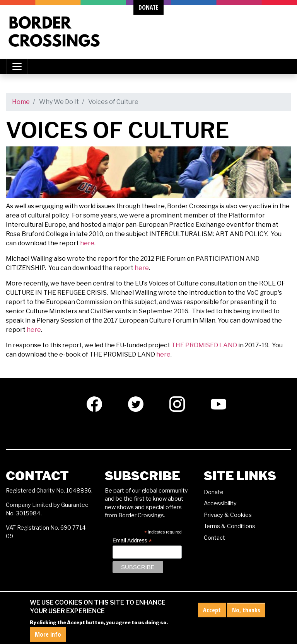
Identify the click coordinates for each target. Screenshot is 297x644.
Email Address (132, 541)
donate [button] (148, 7)
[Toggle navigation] (17, 66)
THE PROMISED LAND (204, 345)
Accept (212, 613)
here (87, 243)
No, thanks (246, 613)
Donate (214, 492)
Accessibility (220, 503)
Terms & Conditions (230, 526)
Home (21, 102)
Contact (214, 538)
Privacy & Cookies (228, 515)
